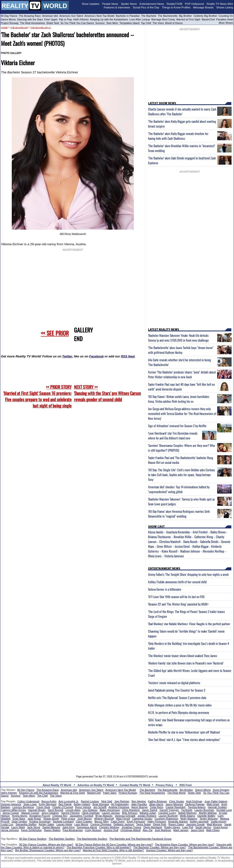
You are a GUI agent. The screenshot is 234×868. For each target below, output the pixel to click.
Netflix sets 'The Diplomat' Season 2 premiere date (177, 698)
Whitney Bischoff (104, 819)
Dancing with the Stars (30, 19)
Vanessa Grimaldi (125, 816)
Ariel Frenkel (200, 532)
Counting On (226, 16)
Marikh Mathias (208, 813)
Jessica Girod (182, 546)
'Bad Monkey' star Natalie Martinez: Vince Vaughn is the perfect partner (189, 624)
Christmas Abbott (130, 830)
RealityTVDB (175, 4)
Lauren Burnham (204, 810)
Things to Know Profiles (176, 7)
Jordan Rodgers (147, 816)
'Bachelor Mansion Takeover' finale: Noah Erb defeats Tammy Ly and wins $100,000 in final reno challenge (178, 338)
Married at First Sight (188, 19)
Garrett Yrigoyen (169, 810)
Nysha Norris (20, 816)
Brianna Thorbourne (159, 537)
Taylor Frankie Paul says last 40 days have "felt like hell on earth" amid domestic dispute (181, 387)
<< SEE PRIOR (55, 333)
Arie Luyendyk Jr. (69, 801)
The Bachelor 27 (41, 28)
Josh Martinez (163, 830)
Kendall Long (224, 810)
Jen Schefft (100, 807)
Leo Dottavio (90, 810)
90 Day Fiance (9, 16)
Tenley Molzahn (209, 819)
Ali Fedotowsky (120, 804)
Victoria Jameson (174, 556)
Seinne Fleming (70, 813)
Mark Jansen (181, 830)
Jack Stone (34, 827)
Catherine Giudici (142, 819)
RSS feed (128, 356)
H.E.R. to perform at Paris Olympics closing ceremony (179, 712)
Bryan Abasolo (104, 816)
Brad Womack (101, 804)
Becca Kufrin (49, 801)
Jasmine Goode (195, 824)
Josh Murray (85, 819)
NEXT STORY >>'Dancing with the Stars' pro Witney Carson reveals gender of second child (107, 393)
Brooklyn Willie (183, 537)
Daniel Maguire (51, 827)
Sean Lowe (30, 804)
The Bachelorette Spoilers (92, 839)
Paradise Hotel (225, 19)
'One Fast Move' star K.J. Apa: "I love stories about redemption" (184, 740)
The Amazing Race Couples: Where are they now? (185, 845)
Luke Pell (188, 827)
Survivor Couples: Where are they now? (169, 850)
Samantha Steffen (26, 824)
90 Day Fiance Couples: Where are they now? (46, 845)
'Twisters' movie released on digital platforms (174, 683)
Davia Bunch (190, 542)
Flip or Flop (65, 19)
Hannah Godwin (217, 807)
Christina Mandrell (170, 542)
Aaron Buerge (139, 807)
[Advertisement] (117, 757)
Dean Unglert (19, 821)
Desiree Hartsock (11, 804)
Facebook (96, 356)
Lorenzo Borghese (23, 807)
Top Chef (146, 23)
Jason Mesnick (174, 804)
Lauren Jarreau (111, 813)
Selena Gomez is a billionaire (165, 589)
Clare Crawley (84, 821)
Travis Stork (43, 807)
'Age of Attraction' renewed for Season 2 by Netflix (177, 426)
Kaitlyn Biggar (200, 546)
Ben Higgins (139, 801)
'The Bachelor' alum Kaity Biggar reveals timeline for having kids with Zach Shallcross (178, 136)
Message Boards (203, 7)
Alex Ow (148, 830)
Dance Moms (8, 19)
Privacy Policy (164, 785)
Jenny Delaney (50, 813)
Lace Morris (81, 824)
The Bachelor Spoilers (62, 839)
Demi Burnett (55, 810)
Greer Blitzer (164, 546)
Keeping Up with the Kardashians (109, 19)
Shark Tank (53, 23)
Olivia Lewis (155, 556)
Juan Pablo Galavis (216, 801)
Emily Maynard (48, 804)
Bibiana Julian (148, 813)
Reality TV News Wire (220, 4)
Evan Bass (19, 819)
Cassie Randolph (176, 807)
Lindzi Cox (7, 824)
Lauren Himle (64, 824)
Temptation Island (129, 23)
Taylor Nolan (144, 824)
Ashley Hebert (82, 804)
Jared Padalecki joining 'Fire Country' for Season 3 (177, 690)
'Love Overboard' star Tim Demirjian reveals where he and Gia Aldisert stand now (173, 436)
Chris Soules (177, 801)
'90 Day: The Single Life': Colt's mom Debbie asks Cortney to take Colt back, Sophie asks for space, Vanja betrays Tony (181, 475)
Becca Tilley (102, 821)
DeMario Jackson (124, 824)
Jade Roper (34, 819)
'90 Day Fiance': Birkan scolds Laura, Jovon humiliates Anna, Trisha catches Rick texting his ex (179, 399)
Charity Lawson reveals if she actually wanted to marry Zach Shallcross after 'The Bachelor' (182, 111)
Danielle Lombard (63, 821)
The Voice (159, 23)
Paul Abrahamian (73, 830)
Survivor (100, 23)
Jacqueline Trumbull (81, 816)
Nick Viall (107, 801)
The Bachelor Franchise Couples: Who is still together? (99, 847)
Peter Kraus (68, 819)
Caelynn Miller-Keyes (13, 810)
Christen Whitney (109, 827)
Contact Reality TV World (135, 785)
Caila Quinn (118, 821)
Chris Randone (131, 810)
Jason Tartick (150, 810)
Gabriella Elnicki (209, 542)
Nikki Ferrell (123, 819)
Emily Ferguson (136, 821)
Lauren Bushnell (168, 816)
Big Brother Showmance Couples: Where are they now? (48, 850)
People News (110, 4)
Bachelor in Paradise (128, 16)
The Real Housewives (32, 23)
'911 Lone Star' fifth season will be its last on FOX (176, 597)
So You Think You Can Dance (77, 23)
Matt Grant (213, 804)
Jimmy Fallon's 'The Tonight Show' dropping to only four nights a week (188, 574)
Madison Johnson (190, 551)
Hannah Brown (37, 810)
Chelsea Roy (60, 816)
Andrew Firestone (119, 807)
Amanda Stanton (178, 821)
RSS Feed (186, 785)
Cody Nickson (93, 830)
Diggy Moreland (153, 827)
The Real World (176, 793)
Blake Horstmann (110, 810)
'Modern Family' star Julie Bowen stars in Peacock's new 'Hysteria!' (186, 663)
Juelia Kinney (219, 821)
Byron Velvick (83, 807)
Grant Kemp (220, 827)
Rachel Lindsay (90, 801)
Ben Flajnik (65, 804)
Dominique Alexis (87, 827)
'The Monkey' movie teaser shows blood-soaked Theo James (183, 656)
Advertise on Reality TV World (96, 785)
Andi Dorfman (194, 801)
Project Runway (10, 23)
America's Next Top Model (99, 16)
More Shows (226, 23)
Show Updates (91, 4)
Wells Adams (188, 816)
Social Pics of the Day (146, 7)
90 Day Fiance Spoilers (33, 839)
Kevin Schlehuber (31, 830)
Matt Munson (215, 824)
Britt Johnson (130, 813)
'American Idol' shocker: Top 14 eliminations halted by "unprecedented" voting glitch (179, 489)
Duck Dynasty (221, 790)
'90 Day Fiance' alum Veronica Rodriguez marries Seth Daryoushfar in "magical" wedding (179, 514)
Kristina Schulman (40, 821)
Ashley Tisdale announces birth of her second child (177, 582)
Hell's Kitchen (81, 19)
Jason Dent (197, 830)
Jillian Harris (156, 804)
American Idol (50, 16)
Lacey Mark (18, 827)
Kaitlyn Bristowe (157, 801)
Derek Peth (160, 824)
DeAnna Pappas (195, 804)
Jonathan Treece (131, 827)
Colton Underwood (28, 801)
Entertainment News (152, 4)
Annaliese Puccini (40, 816)
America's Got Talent (71, 16)
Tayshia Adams (197, 807)
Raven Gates (176, 824)
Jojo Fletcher (122, 801)
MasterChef (208, 19)
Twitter (67, 356)
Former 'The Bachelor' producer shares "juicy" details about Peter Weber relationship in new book (182, 374)
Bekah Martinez (187, 813)
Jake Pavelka (139, 804)
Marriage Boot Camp (163, 19)
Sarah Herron (203, 827)
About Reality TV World (57, 785)
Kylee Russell (169, 551)
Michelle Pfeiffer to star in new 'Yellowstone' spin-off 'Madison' (184, 732)
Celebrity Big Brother (205, 16)
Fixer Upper (51, 19)
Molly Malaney (189, 819)
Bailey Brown (218, 532)
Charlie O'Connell (63, 807)
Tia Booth (187, 810)
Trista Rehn (156, 807)
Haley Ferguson (157, 821)
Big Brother (185, 16)
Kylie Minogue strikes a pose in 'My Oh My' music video (180, 705)
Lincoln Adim (73, 810)
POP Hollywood (194, 4)
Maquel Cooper (30, 813)
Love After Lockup (140, 19)
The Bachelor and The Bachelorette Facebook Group (140, 839)
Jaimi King (69, 827)
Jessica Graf (111, 830)
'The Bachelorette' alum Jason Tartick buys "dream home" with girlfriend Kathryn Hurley (181, 350)
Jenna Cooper (11, 813)
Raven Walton (52, 830)
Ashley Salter (46, 824)
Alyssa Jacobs (156, 532)
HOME (4, 28)
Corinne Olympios (101, 824)
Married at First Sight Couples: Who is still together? (113, 850)
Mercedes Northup (213, 551)
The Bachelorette (168, 16)
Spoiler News (129, 4)
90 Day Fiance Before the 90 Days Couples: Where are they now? (114, 845)
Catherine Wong (204, 537)
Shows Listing (225, 7)
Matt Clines (213, 830)
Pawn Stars (110, 793)
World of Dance (174, 23)
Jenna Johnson (10, 830)
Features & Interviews (117, 7)
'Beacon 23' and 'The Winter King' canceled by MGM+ (178, 604)
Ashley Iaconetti (199, 821)
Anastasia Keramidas (178, 532)
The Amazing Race (30, 16)
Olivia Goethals (91, 813)
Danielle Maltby (206, 816)
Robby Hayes (172, 827)
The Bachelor (149, 16)
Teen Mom (112, 23)
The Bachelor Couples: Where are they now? (160, 847)
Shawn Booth (51, 819)
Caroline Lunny (167, 813)
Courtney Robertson (166, 819)
